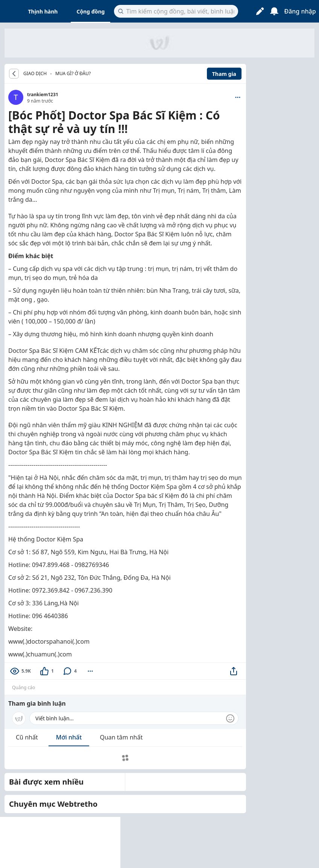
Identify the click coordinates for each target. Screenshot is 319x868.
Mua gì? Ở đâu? (73, 73)
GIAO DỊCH (35, 74)
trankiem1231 (43, 95)
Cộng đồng (90, 11)
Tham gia (224, 74)
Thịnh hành (43, 11)
